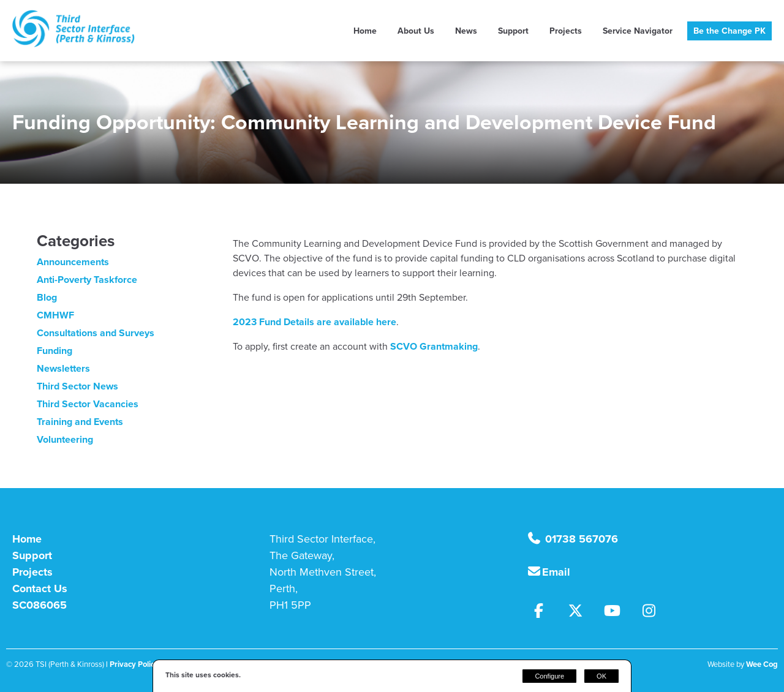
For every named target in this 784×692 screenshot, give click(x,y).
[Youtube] (619, 612)
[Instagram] (654, 612)
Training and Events (80, 422)
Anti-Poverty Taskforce (87, 280)
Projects (566, 31)
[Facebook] (545, 612)
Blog (47, 297)
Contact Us (40, 589)
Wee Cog (762, 664)
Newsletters (63, 368)
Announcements (73, 262)
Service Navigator (638, 31)
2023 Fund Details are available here (315, 322)
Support (513, 31)
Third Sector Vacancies (88, 404)
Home (365, 31)
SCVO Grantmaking (434, 346)
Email (556, 572)
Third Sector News (77, 386)
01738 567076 (580, 539)
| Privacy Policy (132, 664)
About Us (416, 31)
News (466, 31)
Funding (55, 351)
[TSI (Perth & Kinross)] (73, 44)
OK (601, 676)
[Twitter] (582, 612)
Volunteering (65, 439)
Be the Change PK (729, 31)
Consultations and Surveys (96, 333)
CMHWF (55, 315)
